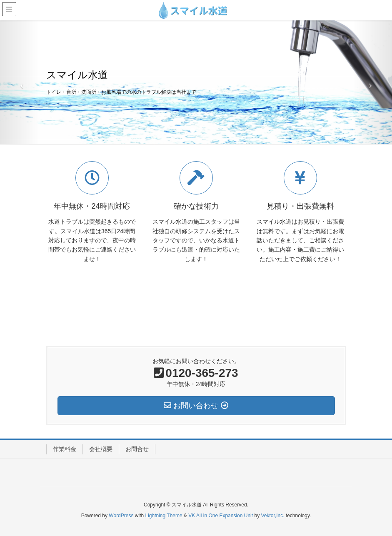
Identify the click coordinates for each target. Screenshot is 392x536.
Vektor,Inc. (272, 516)
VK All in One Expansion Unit (221, 516)
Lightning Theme (164, 516)
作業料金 (65, 449)
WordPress (121, 516)
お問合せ (137, 449)
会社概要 (101, 449)
